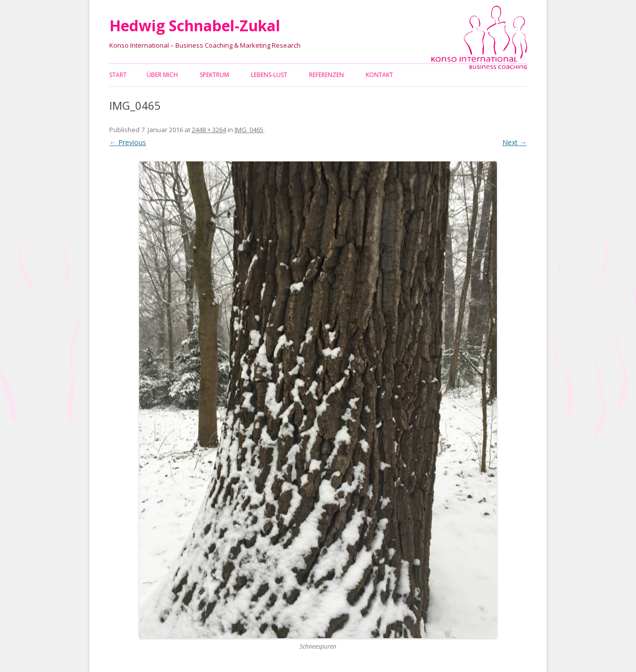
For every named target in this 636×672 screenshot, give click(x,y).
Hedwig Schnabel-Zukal (195, 26)
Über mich (162, 75)
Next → (515, 142)
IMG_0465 (249, 130)
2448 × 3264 (209, 130)
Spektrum (214, 75)
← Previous (128, 142)
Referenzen (326, 75)
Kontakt (379, 75)
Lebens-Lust (269, 75)
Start (118, 75)
